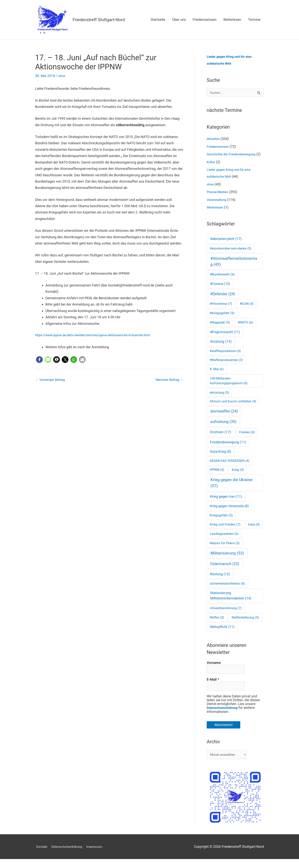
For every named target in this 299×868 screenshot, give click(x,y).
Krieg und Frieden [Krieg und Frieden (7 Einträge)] (225, 532)
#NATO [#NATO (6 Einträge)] (245, 330)
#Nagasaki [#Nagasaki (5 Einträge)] (220, 330)
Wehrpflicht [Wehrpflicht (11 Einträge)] (222, 635)
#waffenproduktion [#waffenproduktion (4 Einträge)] (225, 359)
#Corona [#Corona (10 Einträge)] (220, 292)
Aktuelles (214, 140)
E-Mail (213, 688)
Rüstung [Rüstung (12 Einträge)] (220, 582)
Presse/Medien (218, 200)
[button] (39, 360)
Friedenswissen (205, 20)
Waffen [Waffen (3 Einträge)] (217, 625)
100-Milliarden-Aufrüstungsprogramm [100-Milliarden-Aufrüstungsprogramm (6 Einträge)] (229, 388)
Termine (254, 20)
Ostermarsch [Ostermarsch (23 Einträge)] (225, 572)
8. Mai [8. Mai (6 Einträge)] (217, 377)
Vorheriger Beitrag (51, 380)
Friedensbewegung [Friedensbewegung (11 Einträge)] (228, 450)
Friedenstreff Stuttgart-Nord (101, 20)
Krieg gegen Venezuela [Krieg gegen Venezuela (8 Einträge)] (229, 514)
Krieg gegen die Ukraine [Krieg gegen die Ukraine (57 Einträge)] (231, 491)
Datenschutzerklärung (224, 716)
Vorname (214, 670)
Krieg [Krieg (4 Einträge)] (238, 477)
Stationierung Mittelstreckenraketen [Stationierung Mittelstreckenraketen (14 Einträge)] (231, 603)
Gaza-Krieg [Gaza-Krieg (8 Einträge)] (221, 459)
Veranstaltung (217, 207)
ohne (62, 76)
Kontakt (41, 856)
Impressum (98, 856)
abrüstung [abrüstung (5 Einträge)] (219, 400)
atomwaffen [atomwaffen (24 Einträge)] (224, 419)
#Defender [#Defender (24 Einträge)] (223, 302)
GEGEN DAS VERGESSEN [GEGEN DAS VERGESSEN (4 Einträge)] (230, 468)
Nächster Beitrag (168, 380)
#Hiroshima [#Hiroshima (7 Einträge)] (221, 311)
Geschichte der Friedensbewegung (233, 155)
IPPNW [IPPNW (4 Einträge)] (217, 477)
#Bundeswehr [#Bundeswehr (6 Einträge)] (222, 282)
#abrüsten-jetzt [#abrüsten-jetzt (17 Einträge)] (226, 247)
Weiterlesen (232, 20)
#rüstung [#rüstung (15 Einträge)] (221, 349)
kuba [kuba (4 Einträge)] (254, 532)
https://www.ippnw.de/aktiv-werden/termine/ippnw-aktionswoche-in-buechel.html (97, 336)
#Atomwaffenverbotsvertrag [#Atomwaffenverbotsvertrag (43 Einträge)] (234, 269)
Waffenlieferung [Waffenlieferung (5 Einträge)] (245, 625)
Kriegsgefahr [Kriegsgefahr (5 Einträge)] (221, 523)
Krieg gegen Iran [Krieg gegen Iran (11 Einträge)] (226, 504)
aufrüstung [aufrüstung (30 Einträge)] (223, 429)
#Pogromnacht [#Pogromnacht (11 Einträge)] (225, 340)
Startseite (158, 20)
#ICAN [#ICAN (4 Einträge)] (247, 312)
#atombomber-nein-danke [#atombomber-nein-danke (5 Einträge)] (231, 256)
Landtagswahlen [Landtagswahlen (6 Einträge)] (224, 541)
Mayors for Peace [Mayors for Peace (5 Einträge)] (225, 551)
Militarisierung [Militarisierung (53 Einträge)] (227, 561)
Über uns (179, 20)
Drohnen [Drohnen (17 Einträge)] (221, 440)
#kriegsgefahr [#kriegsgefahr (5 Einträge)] (222, 321)
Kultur (211, 170)
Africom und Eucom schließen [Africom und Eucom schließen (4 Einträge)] (233, 409)
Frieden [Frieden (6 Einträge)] (247, 440)
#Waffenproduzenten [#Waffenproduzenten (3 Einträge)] (226, 368)
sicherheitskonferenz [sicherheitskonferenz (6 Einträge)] (227, 591)
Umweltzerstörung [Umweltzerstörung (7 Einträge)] (226, 616)
